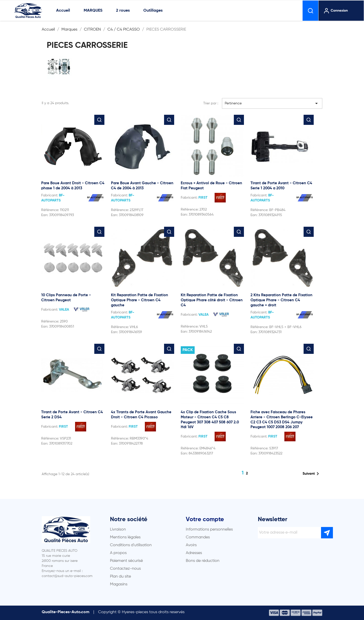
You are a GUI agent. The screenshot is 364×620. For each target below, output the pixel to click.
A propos (118, 553)
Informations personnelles (209, 530)
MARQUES (93, 11)
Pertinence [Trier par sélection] (272, 103)
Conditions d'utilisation (131, 545)
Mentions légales (125, 537)
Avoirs (191, 545)
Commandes (198, 537)
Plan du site (120, 577)
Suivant (312, 474)
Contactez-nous (125, 569)
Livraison (118, 530)
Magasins (119, 584)
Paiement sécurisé (126, 561)
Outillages (153, 11)
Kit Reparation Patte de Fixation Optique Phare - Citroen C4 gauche (140, 300)
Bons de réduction (203, 561)
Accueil (63, 11)
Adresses (194, 553)
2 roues (123, 11)
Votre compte (205, 519)
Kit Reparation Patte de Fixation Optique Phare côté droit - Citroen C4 (212, 300)
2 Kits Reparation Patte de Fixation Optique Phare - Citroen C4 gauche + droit (281, 300)
